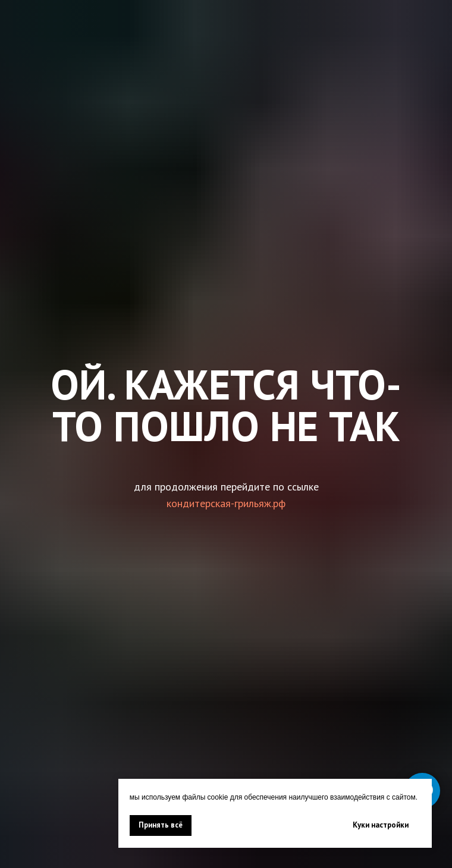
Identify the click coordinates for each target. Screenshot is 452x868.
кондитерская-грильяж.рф (226, 503)
